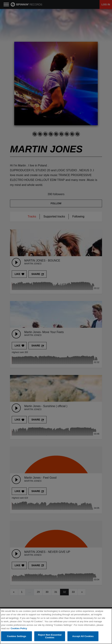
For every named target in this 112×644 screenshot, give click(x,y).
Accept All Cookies (83, 636)
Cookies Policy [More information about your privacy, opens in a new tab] (19, 629)
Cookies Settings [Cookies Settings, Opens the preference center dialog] (17, 636)
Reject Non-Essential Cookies (50, 636)
